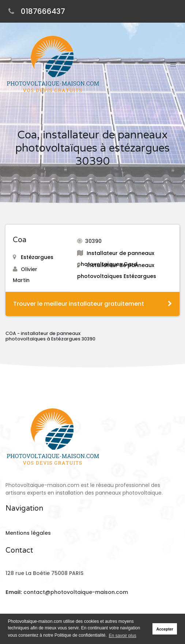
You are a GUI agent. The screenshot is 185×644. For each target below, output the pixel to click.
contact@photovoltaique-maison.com (75, 592)
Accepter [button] (165, 629)
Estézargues (33, 257)
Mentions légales (28, 533)
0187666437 (43, 11)
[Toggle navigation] (173, 65)
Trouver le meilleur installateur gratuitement (92, 304)
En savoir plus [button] (123, 636)
